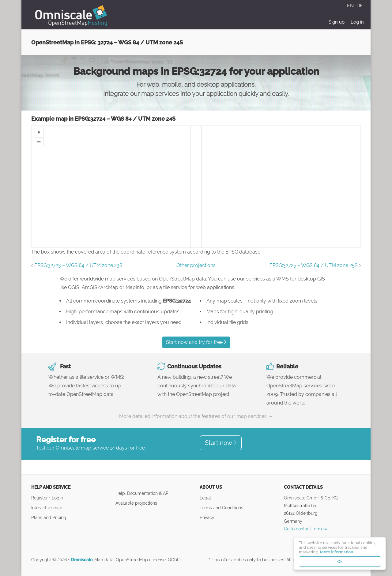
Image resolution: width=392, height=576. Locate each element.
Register (40, 498)
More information (337, 552)
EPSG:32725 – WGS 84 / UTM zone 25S (314, 265)
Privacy (207, 517)
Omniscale (82, 560)
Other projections (196, 265)
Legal (205, 498)
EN (351, 6)
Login (57, 498)
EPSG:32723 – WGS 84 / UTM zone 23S (78, 265)
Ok (340, 561)
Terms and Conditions (221, 508)
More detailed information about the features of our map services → (196, 416)
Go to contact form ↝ (305, 529)
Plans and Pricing (49, 517)
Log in (357, 22)
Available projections (136, 503)
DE (360, 6)
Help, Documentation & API (142, 493)
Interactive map (47, 508)
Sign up (337, 22)
